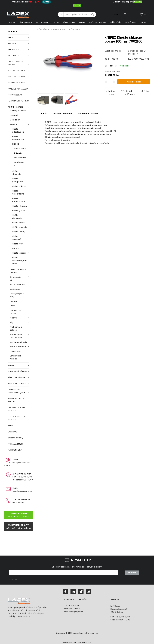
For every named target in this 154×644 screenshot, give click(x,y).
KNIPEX (16, 144)
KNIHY (10, 426)
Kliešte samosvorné (18, 138)
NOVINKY (12, 44)
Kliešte (13, 124)
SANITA (11, 365)
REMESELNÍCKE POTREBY (18, 101)
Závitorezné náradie (16, 357)
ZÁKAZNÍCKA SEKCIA (28, 22)
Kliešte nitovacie (16, 173)
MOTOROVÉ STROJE (17, 83)
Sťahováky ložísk (18, 285)
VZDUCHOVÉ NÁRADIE (18, 371)
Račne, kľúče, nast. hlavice (16, 336)
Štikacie (18, 153)
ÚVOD (12, 22)
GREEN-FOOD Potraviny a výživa (16, 391)
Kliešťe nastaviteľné (18, 192)
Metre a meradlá (18, 347)
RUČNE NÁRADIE (15, 107)
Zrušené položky (16, 438)
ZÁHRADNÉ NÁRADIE (17, 378)
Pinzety (15, 248)
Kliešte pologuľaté (17, 180)
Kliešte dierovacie (17, 217)
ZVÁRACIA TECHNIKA (17, 384)
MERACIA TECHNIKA (17, 77)
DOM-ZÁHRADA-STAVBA (15, 63)
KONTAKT (45, 22)
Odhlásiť (13, 579)
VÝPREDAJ (13, 432)
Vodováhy (15, 289)
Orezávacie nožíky (15, 312)
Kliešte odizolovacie (18, 130)
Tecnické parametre (63, 113)
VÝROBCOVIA (69, 22)
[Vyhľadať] (61, 14)
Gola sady (15, 120)
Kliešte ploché (19, 223)
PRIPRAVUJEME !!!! (16, 444)
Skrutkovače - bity (17, 278)
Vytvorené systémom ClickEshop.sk (77, 643)
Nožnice (14, 301)
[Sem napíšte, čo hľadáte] (80, 14)
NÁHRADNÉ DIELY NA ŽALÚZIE (17, 400)
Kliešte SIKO (17, 244)
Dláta (13, 306)
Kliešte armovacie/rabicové (20, 261)
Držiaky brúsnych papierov (18, 271)
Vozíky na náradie (18, 342)
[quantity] (110, 82)
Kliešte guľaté (19, 211)
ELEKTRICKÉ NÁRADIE (17, 71)
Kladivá (13, 318)
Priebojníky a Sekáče (16, 328)
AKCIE (10, 37)
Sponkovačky (16, 351)
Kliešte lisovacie (19, 227)
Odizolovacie (20, 158)
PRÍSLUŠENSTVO (15, 95)
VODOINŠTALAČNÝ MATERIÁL (16, 409)
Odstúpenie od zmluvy (136, 22)
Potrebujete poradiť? (88, 113)
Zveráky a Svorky (18, 111)
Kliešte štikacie (19, 253)
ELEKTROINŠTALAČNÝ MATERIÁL (17, 418)
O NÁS (82, 22)
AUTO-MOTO (14, 56)
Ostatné (14, 115)
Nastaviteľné (20, 149)
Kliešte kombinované (19, 200)
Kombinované (20, 164)
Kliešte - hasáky (20, 206)
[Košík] (143, 14)
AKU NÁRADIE (14, 50)
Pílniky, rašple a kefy (17, 295)
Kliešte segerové (17, 238)
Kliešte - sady (19, 232)
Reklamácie (116, 22)
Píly (12, 322)
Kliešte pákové (19, 186)
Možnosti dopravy (97, 22)
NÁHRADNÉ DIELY (15, 450)
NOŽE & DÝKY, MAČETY (18, 89)
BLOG (56, 22)
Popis (44, 113)
